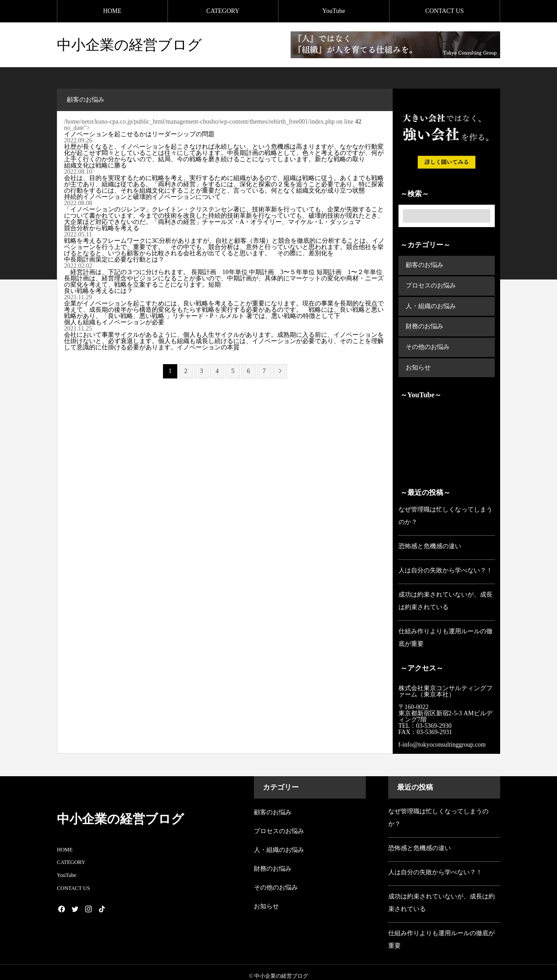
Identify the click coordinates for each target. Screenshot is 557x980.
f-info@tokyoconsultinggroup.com (443, 737)
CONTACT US (445, 11)
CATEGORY (223, 11)
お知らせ (418, 361)
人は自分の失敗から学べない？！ (446, 563)
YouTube (334, 11)
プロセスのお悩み (430, 284)
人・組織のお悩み (430, 303)
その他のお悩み (427, 342)
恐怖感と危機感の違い (430, 539)
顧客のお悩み (424, 264)
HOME (112, 11)
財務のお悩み (424, 322)
